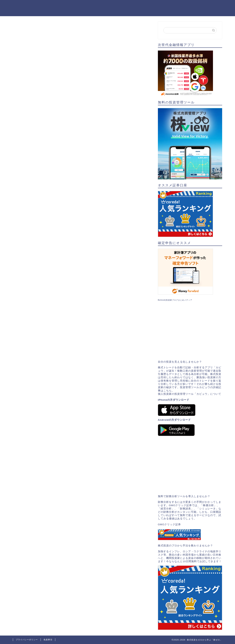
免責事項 (48, 640)
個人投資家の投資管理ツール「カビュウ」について (190, 394)
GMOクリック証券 (169, 524)
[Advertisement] (190, 331)
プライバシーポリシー (27, 640)
